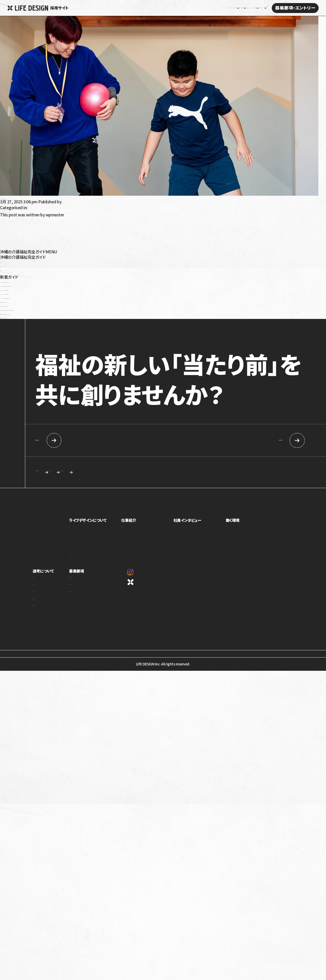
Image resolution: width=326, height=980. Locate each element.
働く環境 (239, 522)
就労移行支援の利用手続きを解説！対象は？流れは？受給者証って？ (58, 301)
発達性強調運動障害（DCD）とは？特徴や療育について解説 (50, 317)
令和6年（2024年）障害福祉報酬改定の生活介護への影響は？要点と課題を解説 (67, 281)
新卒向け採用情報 (80, 441)
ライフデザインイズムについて (54, 589)
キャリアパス (241, 538)
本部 (140, 552)
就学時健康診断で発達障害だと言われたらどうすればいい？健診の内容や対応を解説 (72, 313)
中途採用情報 (248, 441)
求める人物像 (149, 473)
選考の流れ (41, 596)
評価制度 (239, 545)
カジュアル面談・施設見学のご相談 (71, 473)
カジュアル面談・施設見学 (102, 596)
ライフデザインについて (103, 522)
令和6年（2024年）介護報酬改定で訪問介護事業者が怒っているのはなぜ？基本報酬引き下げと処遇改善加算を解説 (98, 309)
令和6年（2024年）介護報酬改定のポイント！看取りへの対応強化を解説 (60, 293)
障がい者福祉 (12, 265)
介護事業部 (146, 545)
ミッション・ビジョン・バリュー (104, 545)
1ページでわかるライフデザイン (106, 559)
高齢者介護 (10, 261)
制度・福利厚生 (243, 531)
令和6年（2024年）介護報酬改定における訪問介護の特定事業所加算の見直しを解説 (71, 297)
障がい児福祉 (12, 269)
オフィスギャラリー (245, 552)
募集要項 (91, 573)
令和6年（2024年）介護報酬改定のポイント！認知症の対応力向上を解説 (60, 289)
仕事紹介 (145, 522)
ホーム (115, 8)
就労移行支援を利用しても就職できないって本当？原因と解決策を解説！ (61, 305)
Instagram (150, 574)
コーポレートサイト (155, 584)
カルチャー (91, 552)
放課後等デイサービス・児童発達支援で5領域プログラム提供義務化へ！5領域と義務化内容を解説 (83, 285)
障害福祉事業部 (149, 538)
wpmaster (72, 202)
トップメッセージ (95, 538)
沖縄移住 (8, 273)
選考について (44, 573)
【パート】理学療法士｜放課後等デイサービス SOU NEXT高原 (52, 197)
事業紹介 (90, 531)
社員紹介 (191, 531)
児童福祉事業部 (149, 531)
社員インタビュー (203, 8)
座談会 (190, 538)
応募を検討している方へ (218, 473)
